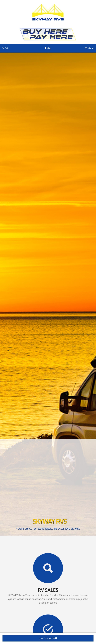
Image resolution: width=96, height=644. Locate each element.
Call (5, 48)
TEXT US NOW (48, 638)
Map (48, 48)
